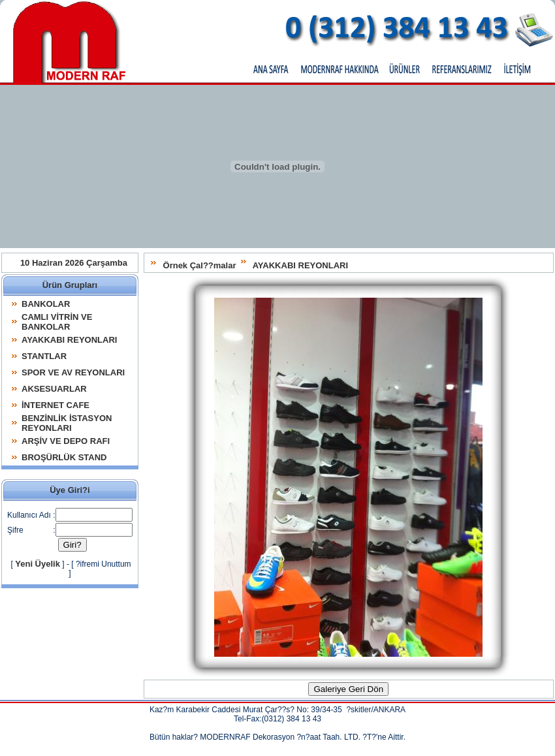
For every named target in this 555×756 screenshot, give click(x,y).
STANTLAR (44, 356)
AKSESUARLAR (54, 389)
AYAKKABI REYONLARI (300, 265)
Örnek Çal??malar (200, 265)
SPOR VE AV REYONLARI (73, 372)
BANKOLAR (46, 304)
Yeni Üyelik (38, 564)
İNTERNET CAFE (55, 405)
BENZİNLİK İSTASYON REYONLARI (67, 423)
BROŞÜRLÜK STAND (64, 457)
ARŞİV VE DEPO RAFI (66, 441)
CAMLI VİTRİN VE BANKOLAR (57, 322)
